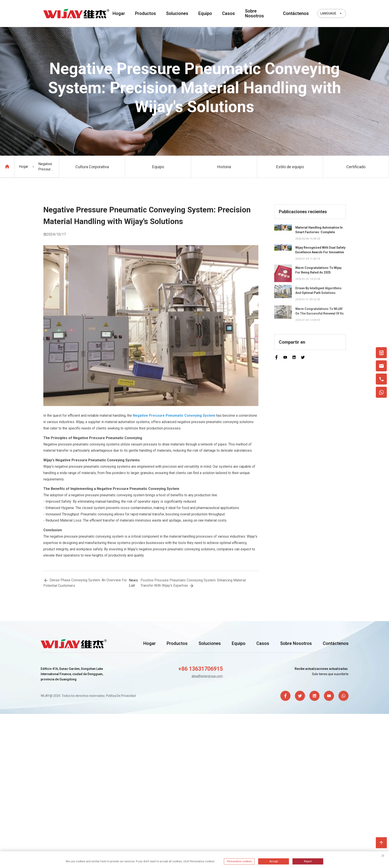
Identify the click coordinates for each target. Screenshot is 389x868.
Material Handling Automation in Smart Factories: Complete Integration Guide (319, 231)
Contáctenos (296, 13)
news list (133, 584)
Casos (228, 13)
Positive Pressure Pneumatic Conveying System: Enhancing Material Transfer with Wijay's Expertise (193, 585)
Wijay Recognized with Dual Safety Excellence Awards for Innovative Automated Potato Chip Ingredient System (320, 251)
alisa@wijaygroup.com (207, 677)
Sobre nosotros (254, 13)
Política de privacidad (121, 696)
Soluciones (177, 13)
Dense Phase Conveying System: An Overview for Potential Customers (85, 584)
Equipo (205, 13)
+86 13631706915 (201, 670)
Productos (145, 13)
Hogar (119, 13)
